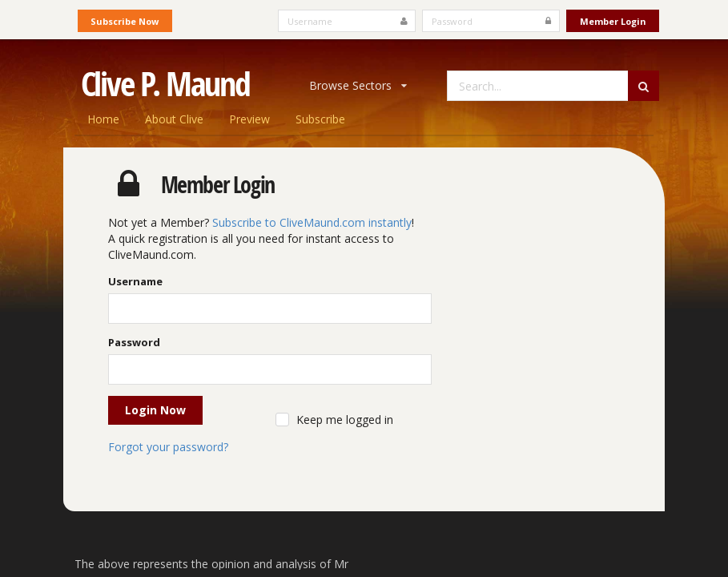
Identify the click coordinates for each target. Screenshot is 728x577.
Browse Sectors (358, 85)
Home (103, 119)
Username (135, 281)
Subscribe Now (125, 21)
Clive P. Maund (166, 83)
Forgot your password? (168, 447)
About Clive (174, 119)
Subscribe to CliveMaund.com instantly (312, 222)
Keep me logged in (345, 420)
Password (134, 342)
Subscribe (320, 119)
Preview (249, 119)
